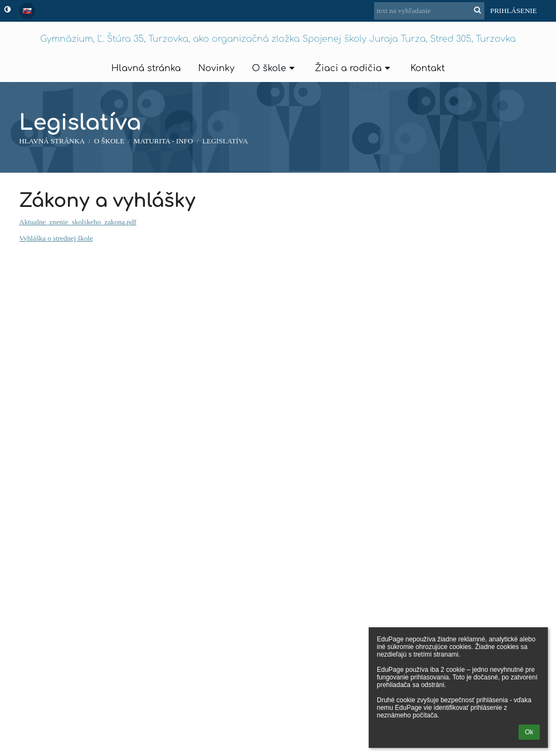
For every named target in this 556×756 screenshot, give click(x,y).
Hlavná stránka (52, 141)
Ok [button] (529, 732)
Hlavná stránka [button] (146, 68)
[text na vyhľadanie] (429, 11)
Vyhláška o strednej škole (56, 238)
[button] (27, 11)
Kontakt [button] (428, 68)
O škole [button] (275, 68)
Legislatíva (225, 141)
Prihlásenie (514, 11)
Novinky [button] (216, 68)
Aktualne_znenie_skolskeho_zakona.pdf (78, 222)
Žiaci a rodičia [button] (354, 68)
